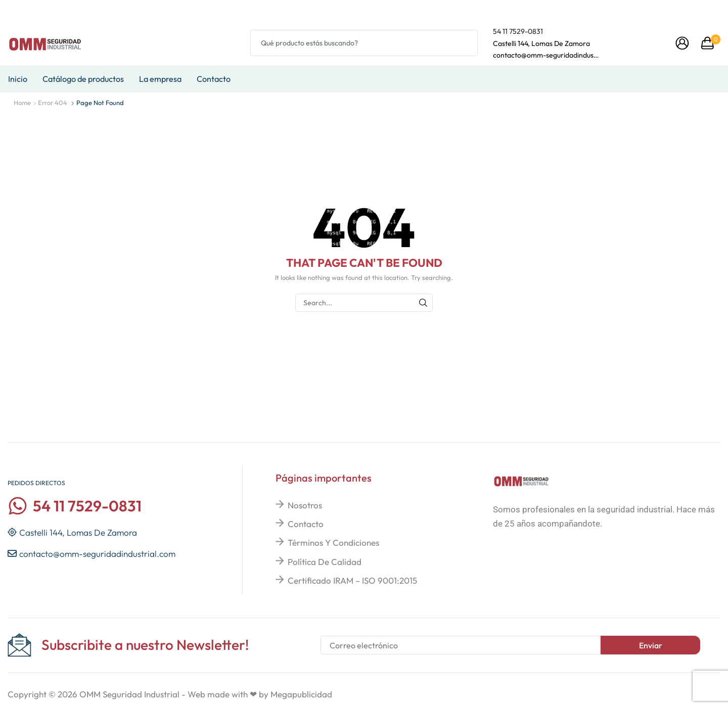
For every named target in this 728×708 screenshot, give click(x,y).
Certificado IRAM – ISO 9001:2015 (352, 580)
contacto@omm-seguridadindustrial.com (546, 55)
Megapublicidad (301, 694)
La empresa (160, 79)
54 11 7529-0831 (518, 31)
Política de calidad (325, 562)
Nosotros (305, 505)
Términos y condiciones (333, 542)
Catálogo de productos (83, 79)
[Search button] (465, 43)
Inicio (18, 79)
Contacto (214, 79)
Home (22, 103)
